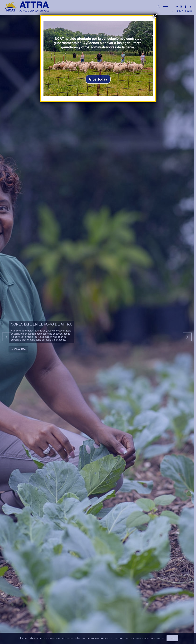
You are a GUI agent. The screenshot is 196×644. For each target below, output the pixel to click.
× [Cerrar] (155, 16)
